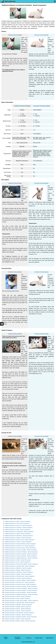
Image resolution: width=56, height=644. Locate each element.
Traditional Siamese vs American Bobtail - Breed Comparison (20, 544)
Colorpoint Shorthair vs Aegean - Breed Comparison (18, 574)
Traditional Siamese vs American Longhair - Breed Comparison (21, 550)
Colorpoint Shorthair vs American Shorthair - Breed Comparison (21, 590)
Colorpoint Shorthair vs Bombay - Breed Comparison (18, 615)
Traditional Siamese (13, 35)
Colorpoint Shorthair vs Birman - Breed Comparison (18, 611)
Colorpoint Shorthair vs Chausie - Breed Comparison (18, 578)
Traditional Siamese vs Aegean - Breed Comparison (18, 538)
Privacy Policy (6, 638)
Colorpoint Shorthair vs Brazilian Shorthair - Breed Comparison (21, 617)
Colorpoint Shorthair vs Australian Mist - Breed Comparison (20, 603)
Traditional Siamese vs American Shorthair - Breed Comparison (21, 554)
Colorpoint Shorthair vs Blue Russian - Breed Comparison (19, 613)
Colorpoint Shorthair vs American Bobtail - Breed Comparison (20, 580)
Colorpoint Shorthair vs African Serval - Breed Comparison (19, 576)
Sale (20, 35)
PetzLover (29, 638)
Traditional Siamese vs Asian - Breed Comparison (17, 562)
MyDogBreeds (50, 638)
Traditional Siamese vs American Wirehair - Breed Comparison (21, 556)
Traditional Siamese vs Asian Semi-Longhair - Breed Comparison (21, 564)
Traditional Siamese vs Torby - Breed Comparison (17, 530)
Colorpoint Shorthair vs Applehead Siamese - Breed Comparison (21, 594)
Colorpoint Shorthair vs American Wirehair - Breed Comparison (21, 592)
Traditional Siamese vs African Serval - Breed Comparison (19, 540)
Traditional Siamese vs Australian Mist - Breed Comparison (20, 566)
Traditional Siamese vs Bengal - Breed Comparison (18, 570)
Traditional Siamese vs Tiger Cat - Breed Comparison (18, 526)
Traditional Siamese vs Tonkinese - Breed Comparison (18, 528)
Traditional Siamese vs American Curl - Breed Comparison (19, 546)
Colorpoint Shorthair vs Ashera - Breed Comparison (18, 597)
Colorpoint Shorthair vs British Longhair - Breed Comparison (20, 621)
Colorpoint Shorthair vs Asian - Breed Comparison (17, 599)
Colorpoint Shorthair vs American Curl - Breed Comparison (20, 582)
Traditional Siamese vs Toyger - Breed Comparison (18, 534)
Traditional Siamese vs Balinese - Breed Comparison (18, 568)
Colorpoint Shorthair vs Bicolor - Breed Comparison (18, 609)
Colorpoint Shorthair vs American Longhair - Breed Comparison (21, 586)
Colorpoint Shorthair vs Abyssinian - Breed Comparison (19, 572)
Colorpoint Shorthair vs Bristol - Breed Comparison (17, 619)
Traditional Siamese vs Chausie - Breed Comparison (18, 542)
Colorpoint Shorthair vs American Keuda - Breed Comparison (20, 584)
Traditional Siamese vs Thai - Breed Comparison (17, 523)
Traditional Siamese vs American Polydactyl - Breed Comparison (21, 552)
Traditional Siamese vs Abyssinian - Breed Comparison (19, 536)
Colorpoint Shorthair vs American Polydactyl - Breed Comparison (21, 588)
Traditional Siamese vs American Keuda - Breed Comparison (20, 548)
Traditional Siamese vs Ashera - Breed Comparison (18, 560)
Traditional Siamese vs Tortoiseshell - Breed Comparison (19, 532)
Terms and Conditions (17, 638)
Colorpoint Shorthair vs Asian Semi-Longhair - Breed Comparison (21, 601)
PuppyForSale (39, 638)
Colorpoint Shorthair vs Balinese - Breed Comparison (18, 605)
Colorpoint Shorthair (40, 35)
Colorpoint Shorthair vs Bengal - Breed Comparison (18, 607)
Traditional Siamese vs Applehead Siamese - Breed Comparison (21, 558)
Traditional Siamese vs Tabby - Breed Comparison (17, 521)
